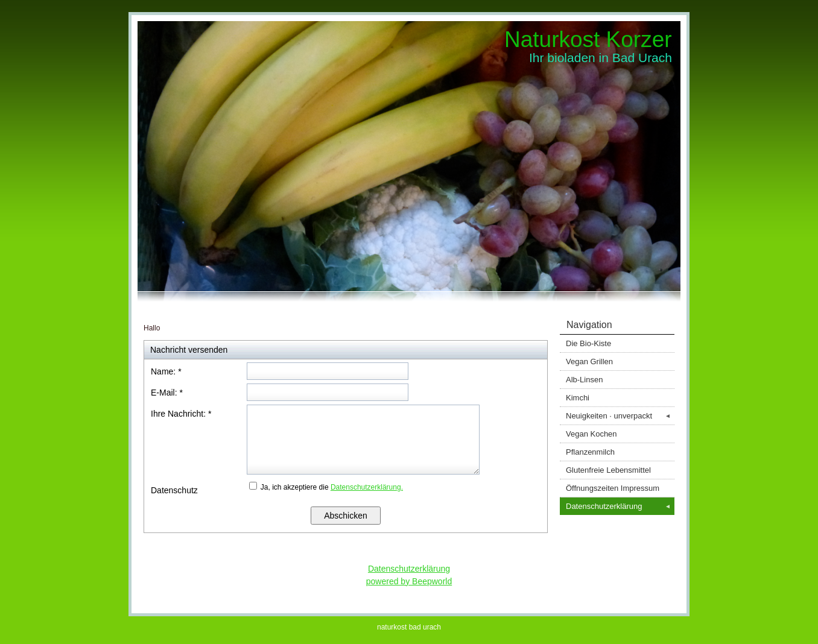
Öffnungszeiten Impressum (613, 488)
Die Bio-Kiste (588, 343)
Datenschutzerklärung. (367, 487)
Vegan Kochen (591, 434)
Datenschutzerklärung (620, 506)
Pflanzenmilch (590, 452)
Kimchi (578, 398)
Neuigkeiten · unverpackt (620, 416)
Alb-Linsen (584, 380)
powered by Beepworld (409, 581)
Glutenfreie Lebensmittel (608, 470)
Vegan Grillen (589, 361)
